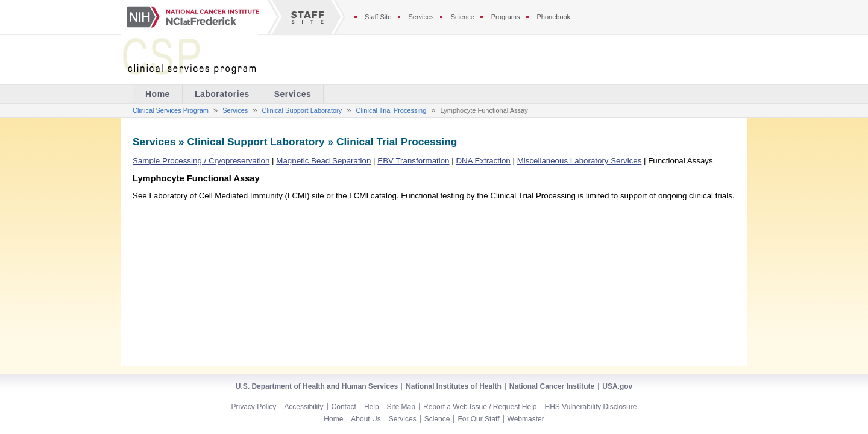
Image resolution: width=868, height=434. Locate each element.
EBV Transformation (413, 161)
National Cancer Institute (552, 386)
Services (293, 94)
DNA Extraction (483, 161)
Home (333, 419)
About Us (366, 419)
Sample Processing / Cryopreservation (201, 161)
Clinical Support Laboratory (302, 110)
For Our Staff (478, 419)
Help (372, 407)
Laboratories (222, 94)
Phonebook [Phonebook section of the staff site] (553, 17)
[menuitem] (222, 94)
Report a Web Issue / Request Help (480, 407)
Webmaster (526, 419)
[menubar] (228, 94)
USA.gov (617, 386)
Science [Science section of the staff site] (463, 17)
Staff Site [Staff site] (378, 17)
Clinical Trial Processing (392, 110)
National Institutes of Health (454, 386)
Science (437, 419)
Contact (344, 407)
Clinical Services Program (171, 110)
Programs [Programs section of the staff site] (506, 17)
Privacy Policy (254, 407)
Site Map (401, 407)
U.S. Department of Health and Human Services (317, 386)
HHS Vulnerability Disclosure (591, 407)
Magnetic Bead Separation (323, 161)
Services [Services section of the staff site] (421, 17)
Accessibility (303, 407)
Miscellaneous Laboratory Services (580, 161)
